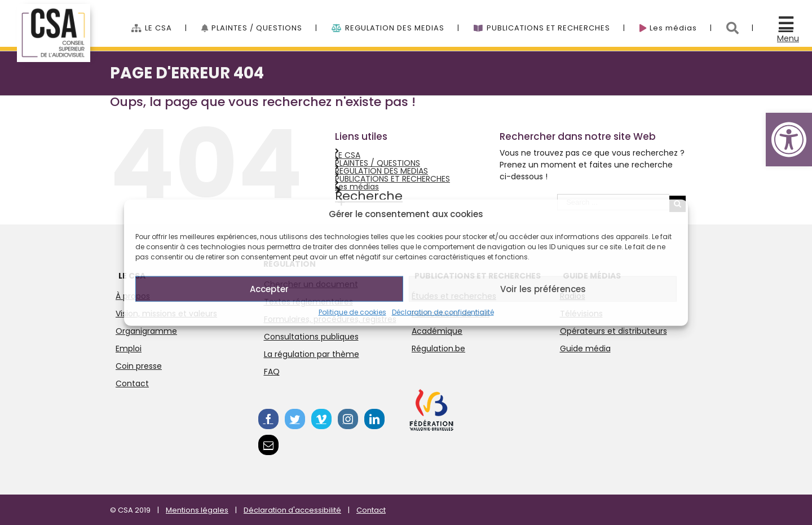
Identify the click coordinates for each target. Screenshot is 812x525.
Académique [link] (437, 331)
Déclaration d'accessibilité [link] (292, 510)
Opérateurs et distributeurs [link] (614, 331)
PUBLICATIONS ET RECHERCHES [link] (392, 179)
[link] (789, 140)
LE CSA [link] (348, 155)
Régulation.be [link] (438, 348)
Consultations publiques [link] (311, 337)
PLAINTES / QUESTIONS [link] (378, 163)
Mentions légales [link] (197, 510)
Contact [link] (132, 383)
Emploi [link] (129, 348)
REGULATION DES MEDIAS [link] (381, 171)
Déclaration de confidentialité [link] (443, 312)
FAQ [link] (272, 372)
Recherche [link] (369, 196)
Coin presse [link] (139, 366)
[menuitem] (166, 22)
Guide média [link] (585, 348)
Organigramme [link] (146, 331)
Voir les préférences (543, 288)
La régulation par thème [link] (312, 354)
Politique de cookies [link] (352, 312)
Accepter (269, 288)
